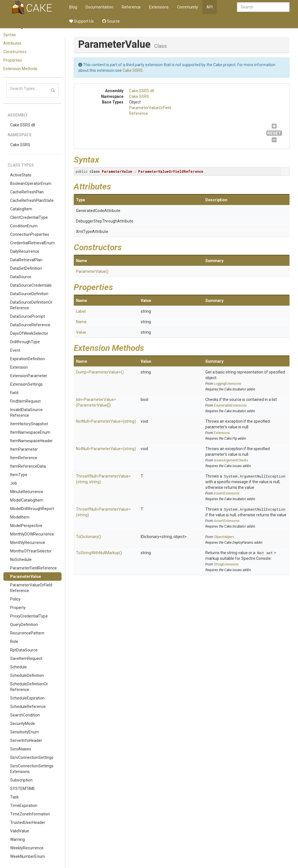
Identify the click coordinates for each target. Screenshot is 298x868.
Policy (15, 599)
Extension (19, 367)
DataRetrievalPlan (26, 260)
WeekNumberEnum (28, 856)
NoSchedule (21, 560)
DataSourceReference (30, 325)
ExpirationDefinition (28, 359)
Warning (18, 839)
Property (18, 608)
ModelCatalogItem (27, 500)
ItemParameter (24, 449)
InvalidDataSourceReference (26, 413)
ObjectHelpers (224, 537)
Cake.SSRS (20, 145)
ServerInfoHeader (26, 740)
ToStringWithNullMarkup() (99, 553)
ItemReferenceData (28, 466)
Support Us (81, 21)
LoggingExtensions (228, 384)
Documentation (99, 7)
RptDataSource (24, 650)
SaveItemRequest (26, 658)
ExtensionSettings (26, 384)
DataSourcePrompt (28, 316)
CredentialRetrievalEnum (32, 243)
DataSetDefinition (26, 268)
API (210, 7)
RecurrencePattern (27, 633)
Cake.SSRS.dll (23, 125)
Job (14, 483)
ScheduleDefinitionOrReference (29, 687)
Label (81, 311)
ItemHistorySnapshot (29, 424)
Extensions (159, 7)
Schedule (19, 667)
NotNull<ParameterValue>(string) (106, 421)
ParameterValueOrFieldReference (31, 588)
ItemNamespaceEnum (30, 432)
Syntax (10, 35)
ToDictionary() (89, 537)
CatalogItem (21, 209)
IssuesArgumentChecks (231, 460)
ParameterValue (26, 576)
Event (15, 350)
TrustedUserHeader (28, 822)
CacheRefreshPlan (27, 192)
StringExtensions (226, 564)
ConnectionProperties (30, 234)
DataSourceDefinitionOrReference (31, 305)
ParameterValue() (92, 271)
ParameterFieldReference (33, 568)
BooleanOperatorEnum (31, 183)
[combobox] (263, 7)
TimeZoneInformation (30, 814)
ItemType (19, 475)
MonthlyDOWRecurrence (32, 534)
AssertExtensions (227, 493)
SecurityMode (23, 724)
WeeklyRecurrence (27, 848)
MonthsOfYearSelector (31, 551)
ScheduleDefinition (27, 675)
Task (14, 797)
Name (81, 322)
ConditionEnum (24, 226)
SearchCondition (25, 715)
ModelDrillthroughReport (32, 509)
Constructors (15, 52)
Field (14, 393)
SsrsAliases (21, 749)
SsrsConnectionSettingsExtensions (32, 769)
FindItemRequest (25, 401)
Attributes (12, 43)
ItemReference (24, 458)
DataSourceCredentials (31, 285)
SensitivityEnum (25, 732)
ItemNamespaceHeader (31, 441)
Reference (131, 7)
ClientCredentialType (29, 217)
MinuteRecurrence (27, 492)
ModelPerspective (26, 526)
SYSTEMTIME (23, 789)
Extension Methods (20, 69)
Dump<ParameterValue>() (100, 372)
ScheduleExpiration (27, 698)
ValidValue (20, 831)
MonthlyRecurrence (28, 543)
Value (81, 332)
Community (188, 7)
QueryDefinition (24, 625)
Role (14, 642)
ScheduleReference (28, 707)
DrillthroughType (25, 342)
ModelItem (20, 517)
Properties (13, 60)
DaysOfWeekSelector (29, 333)
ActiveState (21, 175)
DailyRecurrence (25, 251)
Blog (73, 7)
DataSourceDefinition (29, 294)
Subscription (21, 780)
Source (111, 21)
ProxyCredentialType (29, 616)
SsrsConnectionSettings (32, 757)
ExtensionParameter (29, 376)
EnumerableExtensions (230, 405)
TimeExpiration (24, 806)
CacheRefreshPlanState (32, 200)
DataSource (21, 277)
